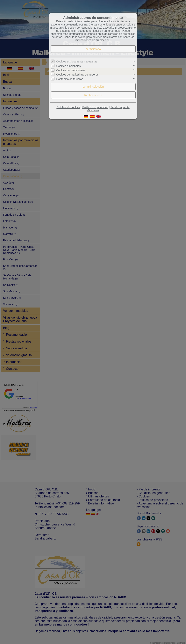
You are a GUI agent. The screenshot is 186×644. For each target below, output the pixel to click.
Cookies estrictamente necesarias (77, 62)
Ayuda (82, 37)
